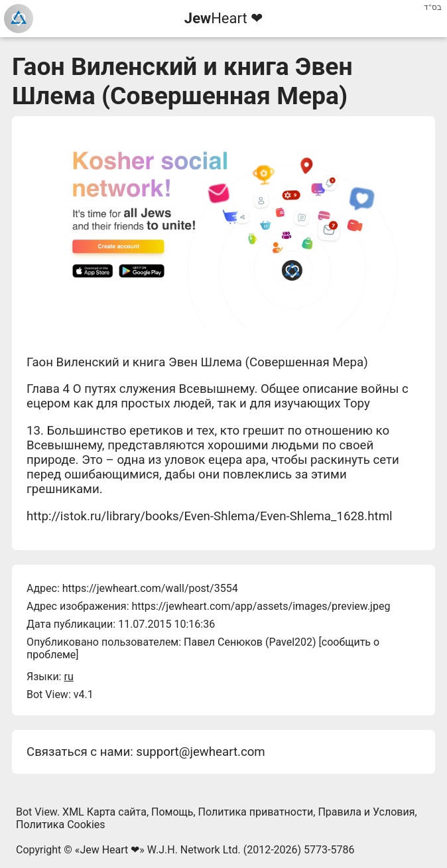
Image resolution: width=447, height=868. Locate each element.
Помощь (172, 812)
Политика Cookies (61, 825)
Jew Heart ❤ (109, 850)
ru (68, 677)
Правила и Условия (366, 812)
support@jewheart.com (200, 752)
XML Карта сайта (104, 812)
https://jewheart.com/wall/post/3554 (150, 588)
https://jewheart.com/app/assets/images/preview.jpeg (261, 606)
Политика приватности (256, 812)
